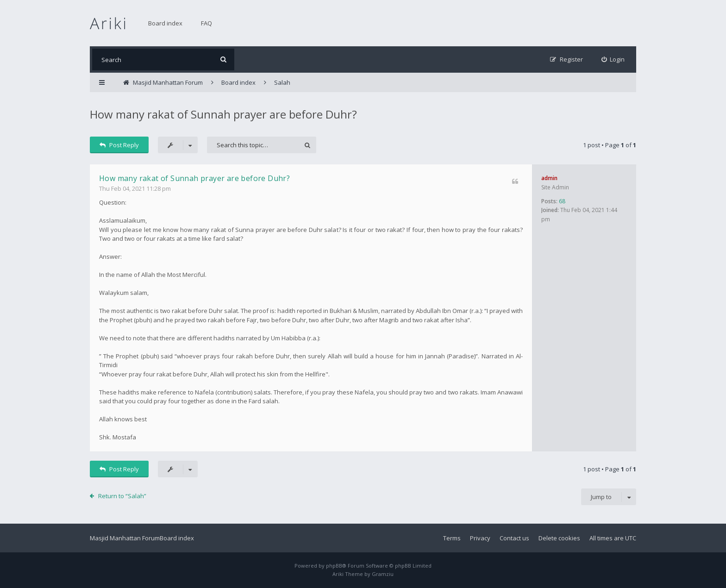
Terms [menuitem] (452, 538)
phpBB (334, 566)
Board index (165, 23)
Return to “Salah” (122, 496)
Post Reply (119, 145)
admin (549, 178)
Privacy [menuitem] (480, 538)
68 (562, 201)
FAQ (207, 23)
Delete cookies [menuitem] (559, 538)
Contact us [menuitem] (514, 538)
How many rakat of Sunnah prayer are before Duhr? (223, 114)
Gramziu (383, 574)
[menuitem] (613, 59)
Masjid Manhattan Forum (125, 538)
